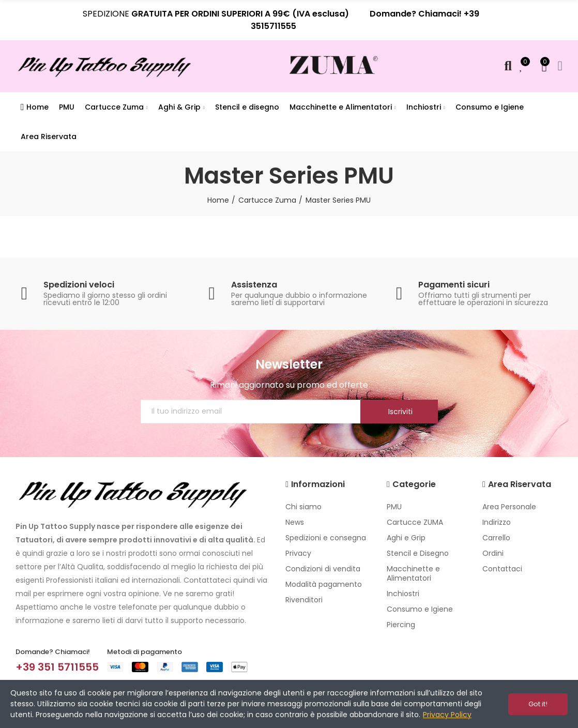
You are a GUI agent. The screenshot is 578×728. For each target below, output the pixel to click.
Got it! (538, 704)
